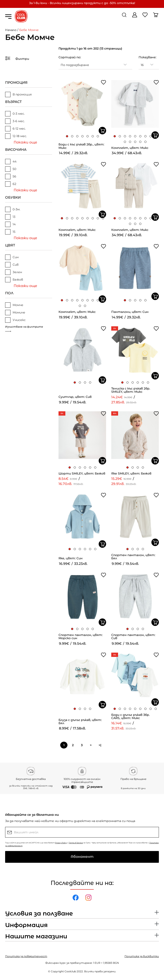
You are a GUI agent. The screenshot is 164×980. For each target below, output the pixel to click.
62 (11, 184)
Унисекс (15, 320)
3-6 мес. (15, 121)
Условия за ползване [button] (39, 914)
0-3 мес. (15, 114)
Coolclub (70, 971)
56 (11, 177)
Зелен (14, 272)
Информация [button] (26, 925)
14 (10, 224)
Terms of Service (76, 843)
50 (11, 169)
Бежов (14, 280)
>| (100, 745)
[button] (67, 136)
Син (12, 257)
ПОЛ (9, 293)
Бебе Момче (29, 30)
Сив (12, 265)
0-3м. (13, 209)
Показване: (147, 57)
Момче (14, 305)
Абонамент (82, 857)
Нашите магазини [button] (36, 936)
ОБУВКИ (13, 197)
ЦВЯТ (10, 245)
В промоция (18, 94)
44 (11, 162)
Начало (11, 30)
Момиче (15, 313)
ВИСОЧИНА (16, 150)
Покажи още (25, 142)
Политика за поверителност (26, 956)
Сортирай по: (70, 57)
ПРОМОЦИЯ (16, 83)
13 (10, 217)
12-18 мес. (16, 136)
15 (10, 232)
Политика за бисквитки (142, 956)
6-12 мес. (15, 129)
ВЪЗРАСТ (13, 102)
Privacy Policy (61, 843)
